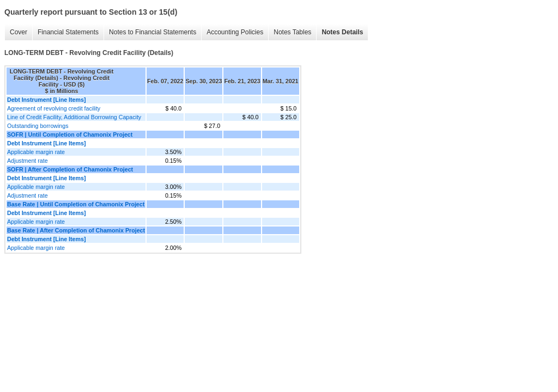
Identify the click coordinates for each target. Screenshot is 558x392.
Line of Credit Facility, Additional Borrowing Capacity (74, 117)
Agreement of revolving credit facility (54, 108)
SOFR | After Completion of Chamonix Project (70, 169)
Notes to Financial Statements (153, 32)
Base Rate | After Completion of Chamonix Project (76, 230)
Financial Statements (68, 32)
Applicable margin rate (36, 152)
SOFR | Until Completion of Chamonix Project (70, 134)
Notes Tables (292, 32)
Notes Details (342, 32)
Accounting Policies (235, 32)
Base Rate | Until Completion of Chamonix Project (76, 204)
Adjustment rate (28, 161)
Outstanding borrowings (38, 126)
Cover (19, 32)
